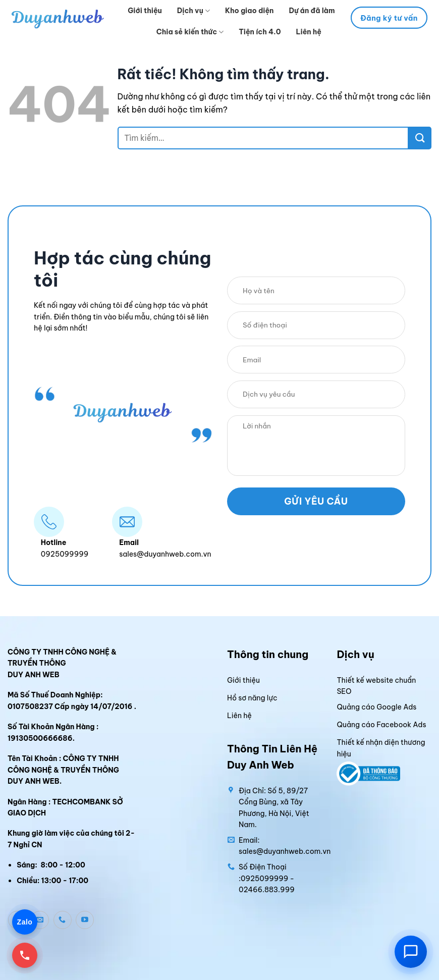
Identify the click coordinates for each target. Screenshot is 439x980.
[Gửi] (420, 138)
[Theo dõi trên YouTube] (85, 920)
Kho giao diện (249, 11)
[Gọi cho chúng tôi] (63, 920)
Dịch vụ (194, 11)
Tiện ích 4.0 (260, 32)
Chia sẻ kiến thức (190, 32)
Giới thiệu (145, 11)
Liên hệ (308, 32)
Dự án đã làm (312, 11)
